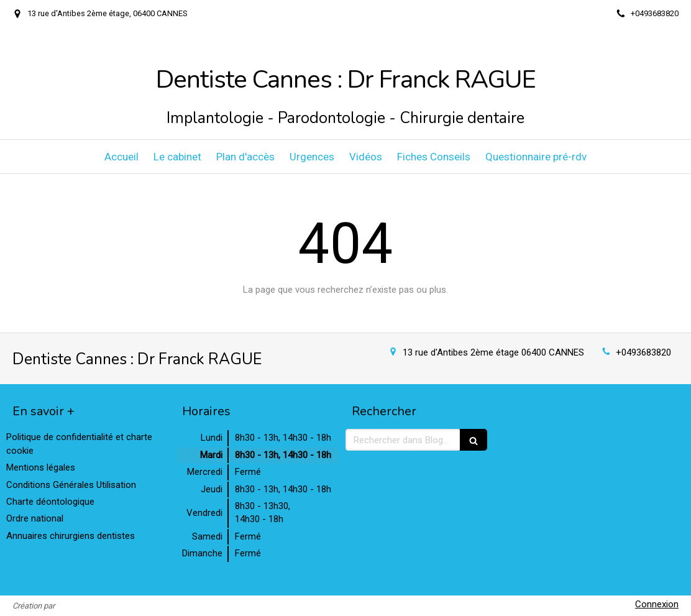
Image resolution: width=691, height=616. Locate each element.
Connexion (657, 604)
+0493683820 (643, 352)
